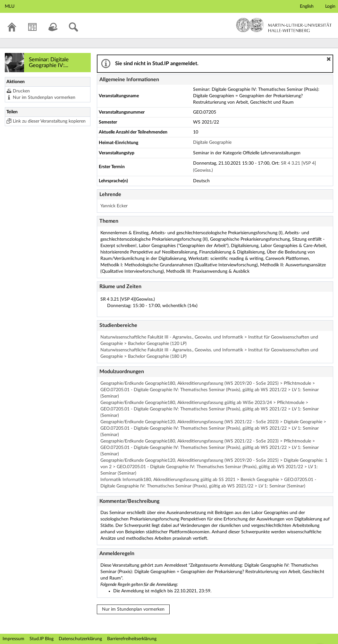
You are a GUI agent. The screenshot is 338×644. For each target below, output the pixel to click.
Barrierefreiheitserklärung (132, 639)
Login (330, 6)
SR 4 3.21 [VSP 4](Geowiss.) (128, 299)
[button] (329, 59)
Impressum (13, 639)
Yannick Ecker (114, 206)
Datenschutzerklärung (80, 639)
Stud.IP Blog (42, 639)
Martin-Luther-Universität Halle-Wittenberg (284, 25)
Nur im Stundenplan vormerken (44, 98)
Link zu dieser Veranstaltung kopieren (49, 121)
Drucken (21, 91)
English (307, 6)
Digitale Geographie (212, 142)
